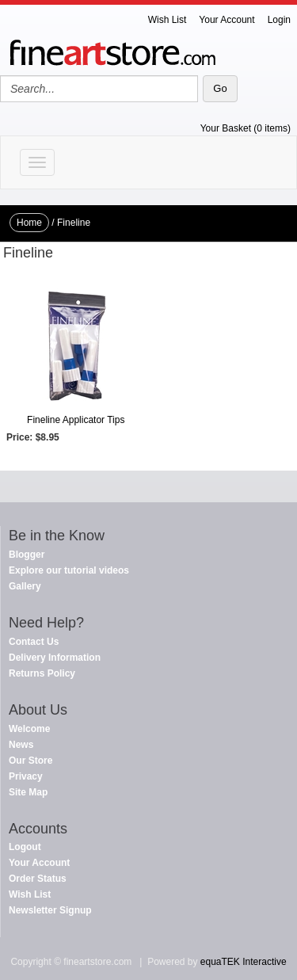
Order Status (38, 879)
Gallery (25, 586)
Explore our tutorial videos (69, 570)
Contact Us (34, 642)
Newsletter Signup (50, 910)
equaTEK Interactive (244, 962)
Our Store (30, 761)
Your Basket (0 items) (246, 128)
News (21, 745)
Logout (25, 847)
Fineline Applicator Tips (76, 420)
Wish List (168, 20)
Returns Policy (42, 673)
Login (279, 20)
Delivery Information (55, 658)
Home (29, 223)
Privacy (26, 776)
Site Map (28, 792)
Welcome (29, 729)
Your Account (227, 20)
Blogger (27, 555)
